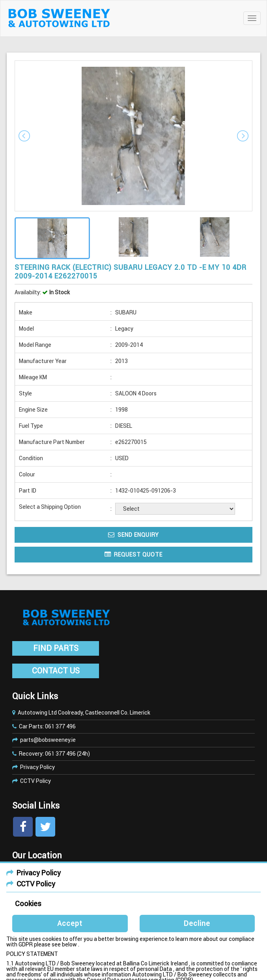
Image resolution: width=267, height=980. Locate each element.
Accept (70, 923)
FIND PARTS (56, 648)
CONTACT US (56, 671)
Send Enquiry (133, 535)
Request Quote (133, 554)
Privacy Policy (37, 767)
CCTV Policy (35, 781)
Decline (197, 923)
